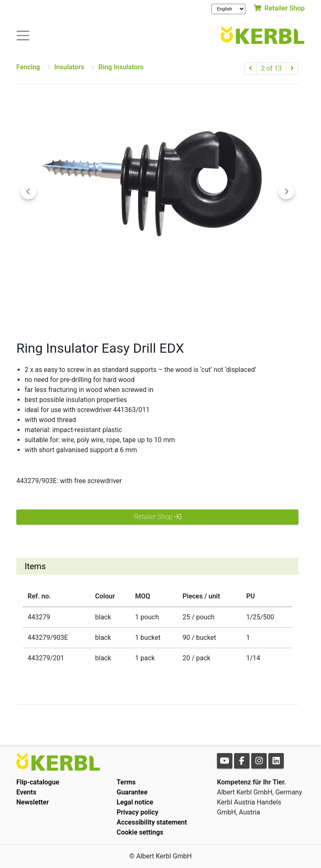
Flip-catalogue (38, 782)
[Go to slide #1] (114, 310)
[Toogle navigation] (23, 35)
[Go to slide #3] (201, 310)
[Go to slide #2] (158, 310)
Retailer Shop (279, 8)
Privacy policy (138, 812)
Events (26, 792)
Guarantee (132, 792)
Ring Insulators (121, 67)
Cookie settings (140, 832)
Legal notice (135, 802)
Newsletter (33, 802)
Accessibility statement (152, 822)
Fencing (28, 67)
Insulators (69, 67)
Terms (126, 782)
